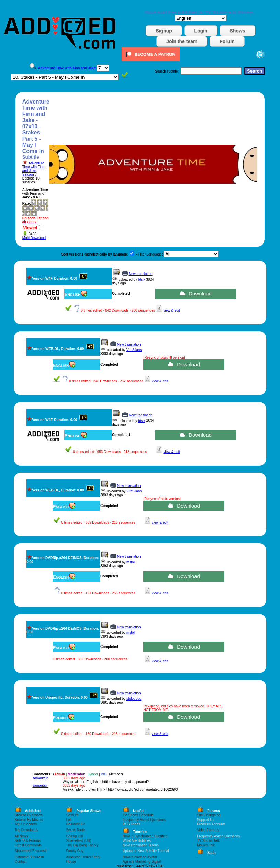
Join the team (182, 41)
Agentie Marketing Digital (142, 862)
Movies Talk (206, 845)
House (71, 862)
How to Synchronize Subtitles (145, 836)
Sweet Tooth (75, 830)
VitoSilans (134, 350)
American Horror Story (83, 857)
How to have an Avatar (140, 857)
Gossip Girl (74, 836)
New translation (141, 274)
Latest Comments (28, 845)
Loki (69, 820)
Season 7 (30, 175)
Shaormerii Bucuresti (31, 851)
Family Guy (75, 851)
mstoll (131, 562)
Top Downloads (26, 830)
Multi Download (34, 238)
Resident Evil (76, 824)
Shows (237, 31)
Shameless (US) (79, 841)
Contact (21, 862)
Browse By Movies (29, 820)
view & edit (171, 310)
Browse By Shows (29, 815)
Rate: (27, 203)
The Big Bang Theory (82, 845)
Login (201, 31)
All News (21, 836)
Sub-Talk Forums (28, 841)
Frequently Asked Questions (144, 820)
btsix (142, 279)
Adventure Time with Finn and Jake (33, 167)
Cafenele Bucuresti (29, 857)
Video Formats (208, 830)
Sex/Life (72, 815)
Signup (164, 31)
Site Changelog (209, 815)
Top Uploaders (26, 824)
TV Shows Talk (208, 841)
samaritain (41, 778)
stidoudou (134, 699)
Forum (227, 41)
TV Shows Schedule (138, 815)
